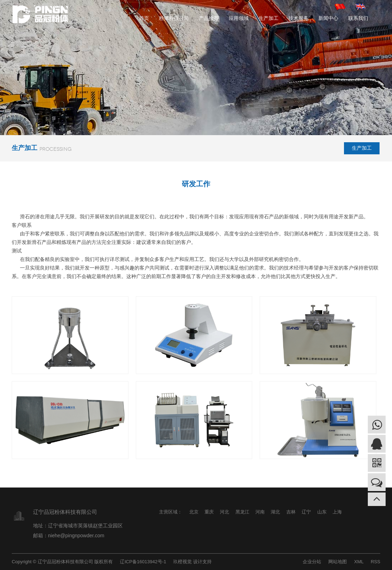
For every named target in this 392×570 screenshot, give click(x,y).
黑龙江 (242, 512)
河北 (224, 512)
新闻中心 (328, 18)
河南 (260, 512)
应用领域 (239, 18)
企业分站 (312, 562)
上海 (337, 512)
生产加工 (269, 18)
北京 (194, 512)
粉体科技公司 (174, 18)
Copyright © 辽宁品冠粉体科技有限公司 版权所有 (62, 562)
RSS (375, 562)
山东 (322, 512)
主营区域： (171, 512)
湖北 (275, 512)
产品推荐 (209, 18)
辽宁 (306, 512)
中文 (340, 7)
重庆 (209, 512)
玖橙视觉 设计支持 (192, 562)
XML (359, 562)
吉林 (291, 512)
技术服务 (298, 18)
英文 (361, 7)
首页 (144, 18)
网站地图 (338, 562)
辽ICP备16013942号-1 (143, 562)
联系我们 (358, 18)
